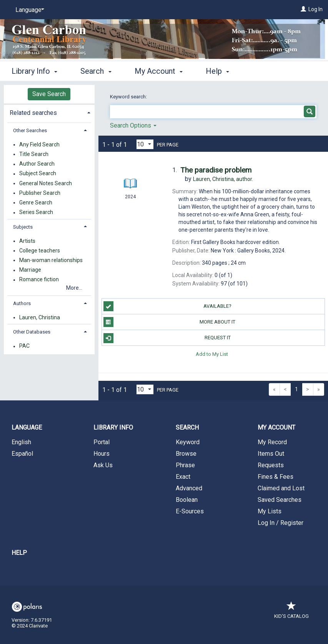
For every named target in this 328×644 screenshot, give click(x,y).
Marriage (30, 270)
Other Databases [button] (32, 332)
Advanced (189, 488)
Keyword (188, 442)
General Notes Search (46, 183)
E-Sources (190, 511)
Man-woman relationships (51, 260)
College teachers (40, 251)
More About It (170, 322)
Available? (168, 306)
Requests (271, 465)
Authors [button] (22, 303)
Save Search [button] (49, 94)
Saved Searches (280, 500)
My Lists (270, 511)
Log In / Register (281, 523)
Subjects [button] (23, 227)
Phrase (185, 465)
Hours (102, 454)
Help (19, 553)
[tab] (49, 112)
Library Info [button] (34, 71)
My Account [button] (159, 71)
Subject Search (38, 174)
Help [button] (217, 71)
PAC (24, 346)
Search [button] (96, 71)
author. (223, 179)
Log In (316, 9)
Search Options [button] (133, 125)
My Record (272, 442)
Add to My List (212, 354)
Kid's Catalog (291, 612)
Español (22, 454)
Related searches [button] (33, 113)
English (21, 442)
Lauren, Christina (40, 317)
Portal (102, 442)
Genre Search (36, 202)
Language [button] (27, 427)
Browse (186, 454)
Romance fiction (39, 280)
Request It (167, 338)
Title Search (34, 154)
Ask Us (103, 465)
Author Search (37, 164)
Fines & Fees (276, 477)
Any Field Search (39, 144)
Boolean (187, 500)
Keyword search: (129, 97)
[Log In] (303, 9)
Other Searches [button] (30, 130)
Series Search (36, 212)
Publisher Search (40, 193)
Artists (27, 241)
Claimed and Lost (281, 488)
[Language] (28, 10)
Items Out (271, 454)
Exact (183, 477)
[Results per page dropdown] (145, 144)
